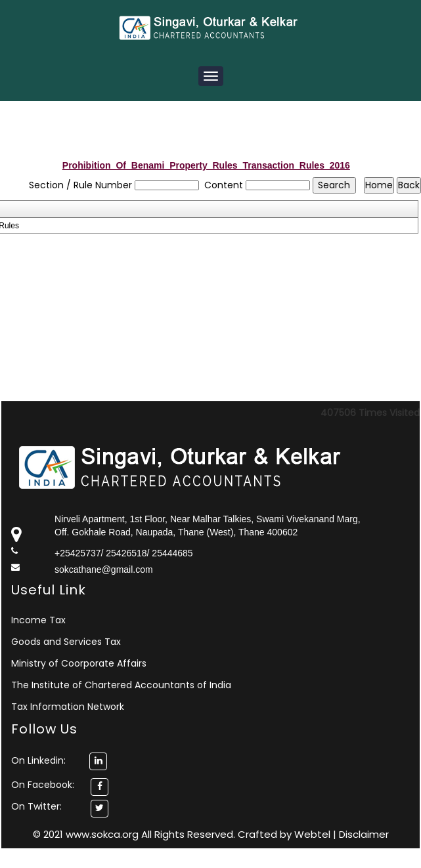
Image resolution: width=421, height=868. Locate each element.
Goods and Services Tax (66, 642)
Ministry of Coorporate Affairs (79, 663)
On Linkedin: (59, 760)
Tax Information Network (68, 707)
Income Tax (38, 620)
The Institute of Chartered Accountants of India (121, 685)
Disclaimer (364, 834)
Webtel (314, 834)
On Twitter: (36, 806)
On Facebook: (43, 785)
